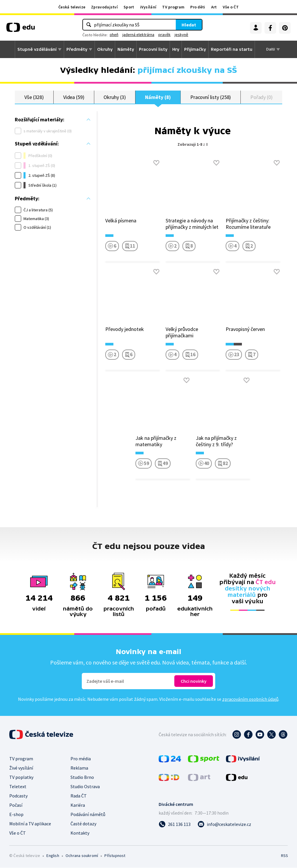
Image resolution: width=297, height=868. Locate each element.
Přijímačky (195, 49)
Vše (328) (34, 97)
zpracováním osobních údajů (250, 699)
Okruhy (105, 49)
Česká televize (72, 7)
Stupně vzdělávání (37, 49)
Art (214, 7)
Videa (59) (74, 97)
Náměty (126, 49)
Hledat (189, 25)
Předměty (77, 49)
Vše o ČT (231, 7)
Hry (176, 49)
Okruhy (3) (115, 97)
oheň (114, 35)
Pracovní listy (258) (211, 97)
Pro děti (198, 7)
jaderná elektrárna (138, 35)
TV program (173, 7)
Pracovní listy (153, 49)
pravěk (164, 35)
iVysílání (148, 7)
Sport (129, 7)
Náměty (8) (158, 97)
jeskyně (181, 35)
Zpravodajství (104, 7)
